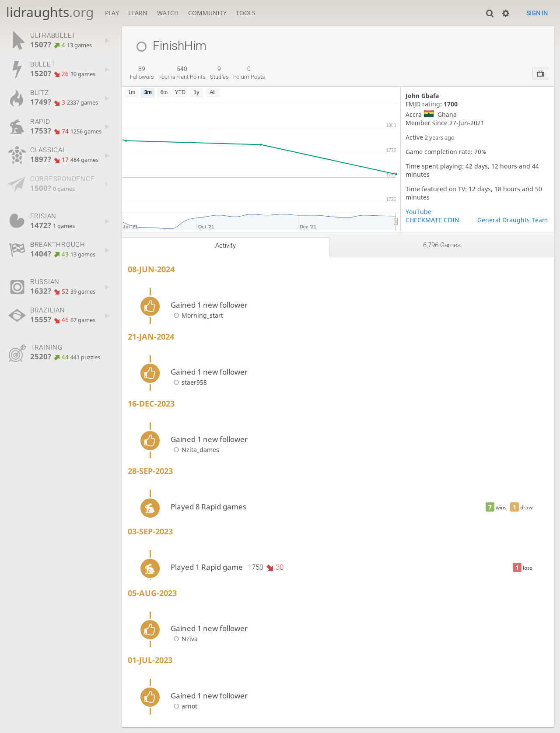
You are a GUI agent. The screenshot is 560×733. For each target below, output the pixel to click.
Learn (138, 13)
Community (207, 13)
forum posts (249, 73)
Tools (246, 13)
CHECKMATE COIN (432, 220)
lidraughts (50, 12)
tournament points (182, 73)
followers (142, 73)
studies (219, 73)
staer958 (189, 382)
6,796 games (442, 245)
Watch (168, 13)
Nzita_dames (195, 450)
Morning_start (197, 315)
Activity (226, 246)
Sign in (537, 13)
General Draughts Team (513, 220)
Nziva (184, 639)
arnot (184, 706)
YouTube (418, 212)
